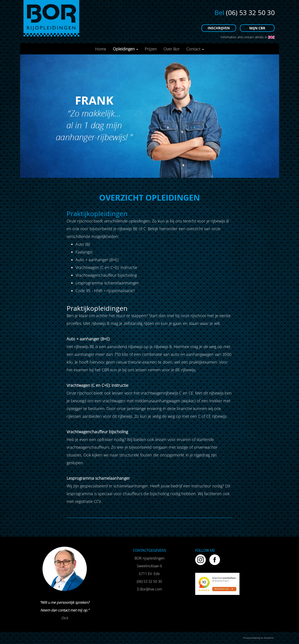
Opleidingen (125, 49)
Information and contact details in (247, 37)
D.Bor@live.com (149, 589)
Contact (195, 49)
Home (101, 49)
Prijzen (151, 49)
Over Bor (172, 49)
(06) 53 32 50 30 (250, 12)
